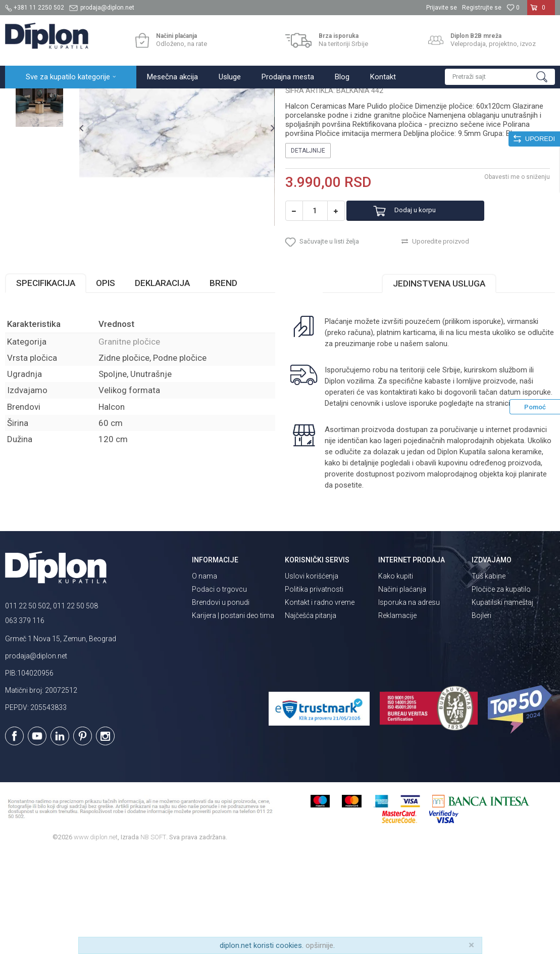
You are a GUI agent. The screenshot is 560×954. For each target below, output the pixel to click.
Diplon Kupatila (27, 99)
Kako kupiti (396, 677)
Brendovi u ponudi (221, 703)
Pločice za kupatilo (501, 690)
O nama (205, 677)
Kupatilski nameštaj (502, 703)
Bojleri (481, 717)
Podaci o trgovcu (219, 690)
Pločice (120, 99)
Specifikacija (46, 384)
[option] (39, 150)
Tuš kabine (489, 677)
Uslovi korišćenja (312, 677)
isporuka (526, 504)
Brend (223, 384)
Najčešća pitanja (311, 717)
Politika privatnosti (314, 690)
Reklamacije (397, 717)
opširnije (319, 945)
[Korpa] (541, 12)
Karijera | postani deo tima (233, 717)
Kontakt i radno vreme (320, 703)
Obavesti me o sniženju (517, 271)
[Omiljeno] (513, 8)
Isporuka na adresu (409, 703)
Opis (106, 384)
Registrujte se (482, 8)
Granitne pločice (162, 99)
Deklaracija (162, 384)
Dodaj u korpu (428, 305)
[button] (500, 77)
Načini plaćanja (402, 690)
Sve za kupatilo (79, 99)
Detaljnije (308, 245)
